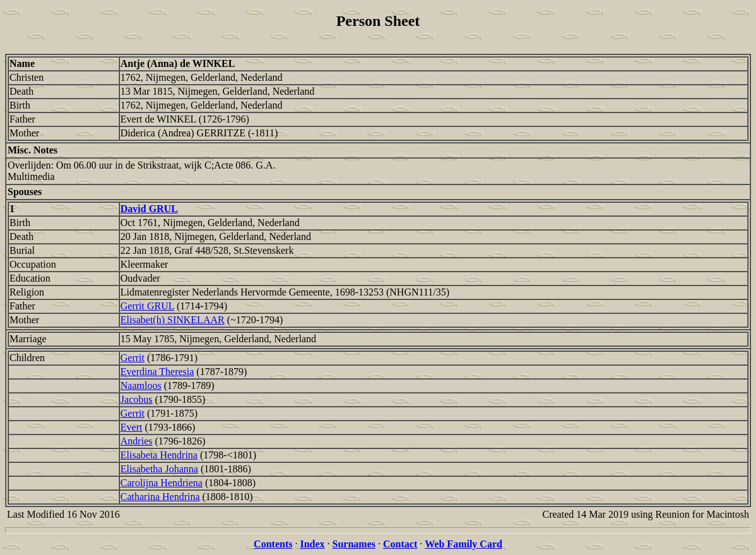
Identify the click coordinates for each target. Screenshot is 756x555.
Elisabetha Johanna (159, 469)
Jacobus (137, 399)
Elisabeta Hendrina (159, 455)
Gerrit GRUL (147, 306)
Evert (132, 427)
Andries (137, 441)
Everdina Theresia (157, 372)
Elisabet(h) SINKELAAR (173, 320)
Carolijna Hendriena (162, 483)
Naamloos (141, 385)
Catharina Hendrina (160, 497)
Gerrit (133, 358)
